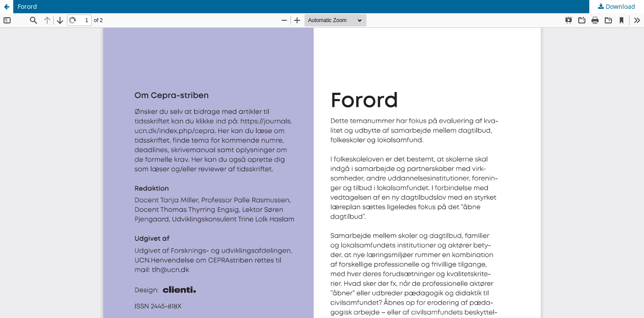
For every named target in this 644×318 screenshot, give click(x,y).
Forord (27, 6)
